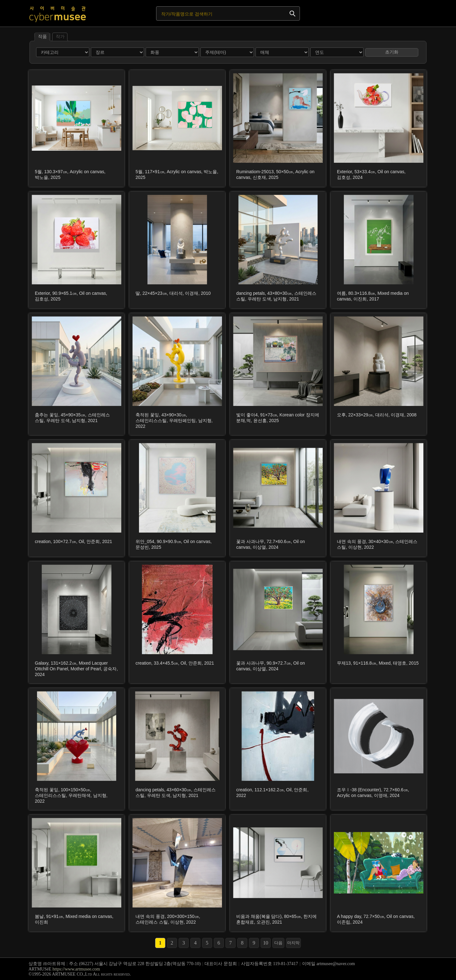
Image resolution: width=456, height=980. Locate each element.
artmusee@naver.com (336, 964)
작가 (60, 36)
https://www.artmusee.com (76, 969)
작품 (42, 36)
